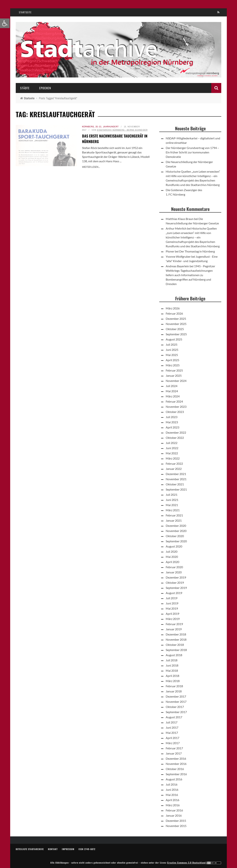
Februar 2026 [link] (174, 313)
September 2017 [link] (176, 712)
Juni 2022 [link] (172, 448)
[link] (5, 23)
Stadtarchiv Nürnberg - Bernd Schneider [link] (122, 130)
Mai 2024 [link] (172, 391)
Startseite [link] (25, 12)
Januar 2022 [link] (174, 469)
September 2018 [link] (176, 650)
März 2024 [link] (173, 396)
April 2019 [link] (172, 614)
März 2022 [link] (173, 458)
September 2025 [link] (176, 334)
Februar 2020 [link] (174, 567)
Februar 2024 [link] (174, 401)
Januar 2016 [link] (174, 815)
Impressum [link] (68, 849)
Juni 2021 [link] (172, 500)
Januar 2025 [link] (174, 375)
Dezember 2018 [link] (176, 634)
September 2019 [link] (176, 588)
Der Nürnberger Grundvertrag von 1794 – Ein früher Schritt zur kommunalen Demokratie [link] (192, 152)
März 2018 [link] (173, 681)
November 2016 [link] (176, 764)
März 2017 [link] (173, 743)
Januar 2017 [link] (174, 753)
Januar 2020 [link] (174, 572)
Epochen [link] (45, 88)
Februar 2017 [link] (174, 748)
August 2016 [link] (174, 779)
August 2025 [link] (174, 339)
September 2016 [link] (176, 774)
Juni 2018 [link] (172, 665)
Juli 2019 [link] (172, 598)
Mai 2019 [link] (172, 608)
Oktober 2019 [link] (175, 583)
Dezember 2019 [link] (176, 577)
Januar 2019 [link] (174, 629)
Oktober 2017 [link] (175, 707)
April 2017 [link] (172, 738)
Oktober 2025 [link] (175, 329)
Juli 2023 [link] (172, 417)
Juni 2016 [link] (172, 790)
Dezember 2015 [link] (176, 821)
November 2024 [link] (176, 381)
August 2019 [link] (174, 593)
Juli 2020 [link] (172, 551)
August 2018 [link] (174, 655)
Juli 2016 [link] (172, 784)
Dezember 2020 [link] (176, 526)
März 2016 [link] (173, 805)
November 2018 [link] (176, 639)
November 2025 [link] (176, 324)
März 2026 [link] (173, 308)
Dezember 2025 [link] (176, 319)
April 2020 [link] (172, 562)
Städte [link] (25, 88)
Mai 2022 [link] (172, 453)
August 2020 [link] (174, 546)
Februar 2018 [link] (174, 686)
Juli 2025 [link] (172, 344)
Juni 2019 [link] (172, 603)
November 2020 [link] (176, 531)
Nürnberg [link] (88, 127)
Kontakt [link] (53, 849)
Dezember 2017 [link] (176, 696)
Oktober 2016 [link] (175, 769)
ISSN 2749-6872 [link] (87, 849)
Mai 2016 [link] (172, 795)
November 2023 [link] (176, 407)
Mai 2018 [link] (172, 671)
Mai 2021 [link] (172, 505)
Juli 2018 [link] (172, 660)
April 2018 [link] (172, 676)
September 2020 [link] (176, 541)
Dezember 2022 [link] (176, 432)
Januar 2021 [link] (174, 520)
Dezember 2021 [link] (176, 474)
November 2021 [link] (176, 479)
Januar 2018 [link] (174, 691)
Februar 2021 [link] (174, 515)
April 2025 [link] (172, 360)
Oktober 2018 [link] (175, 645)
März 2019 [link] (173, 619)
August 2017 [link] (174, 717)
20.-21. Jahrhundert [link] (107, 127)
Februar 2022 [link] (174, 463)
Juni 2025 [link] (172, 350)
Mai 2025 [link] (172, 355)
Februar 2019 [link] (174, 624)
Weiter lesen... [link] (91, 167)
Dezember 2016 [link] (176, 758)
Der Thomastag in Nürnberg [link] (197, 251)
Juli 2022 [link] (172, 443)
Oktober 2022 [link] (175, 438)
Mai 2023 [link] (172, 422)
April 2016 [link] (172, 800)
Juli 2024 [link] (172, 386)
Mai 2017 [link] (172, 733)
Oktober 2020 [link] (175, 536)
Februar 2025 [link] (174, 370)
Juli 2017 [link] (172, 722)
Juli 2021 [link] (172, 495)
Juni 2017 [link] (172, 727)
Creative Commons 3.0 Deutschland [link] (194, 863)
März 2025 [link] (173, 365)
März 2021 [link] (173, 510)
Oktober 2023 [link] (175, 412)
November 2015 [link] (176, 826)
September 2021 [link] (176, 489)
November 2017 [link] (176, 702)
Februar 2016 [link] (174, 810)
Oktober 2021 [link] (175, 484)
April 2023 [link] (172, 427)
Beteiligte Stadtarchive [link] (30, 849)
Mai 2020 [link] (172, 557)
